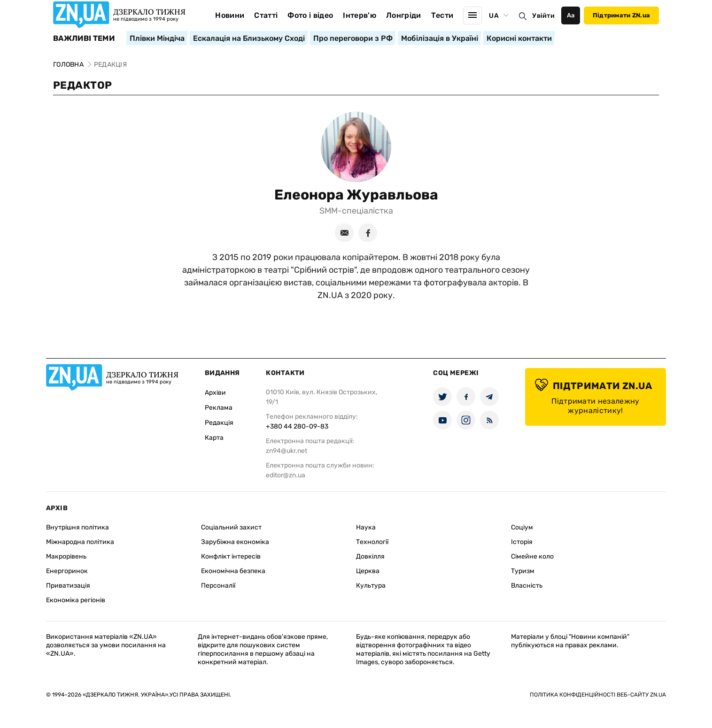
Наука (366, 527)
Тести (442, 15)
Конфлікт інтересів (231, 556)
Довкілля (370, 556)
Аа (571, 15)
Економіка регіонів (76, 600)
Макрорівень (66, 556)
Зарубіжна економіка (235, 542)
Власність (527, 586)
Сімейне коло (532, 556)
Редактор (83, 85)
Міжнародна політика (80, 542)
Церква (368, 571)
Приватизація (68, 586)
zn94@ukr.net (286, 451)
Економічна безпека (233, 571)
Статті (266, 15)
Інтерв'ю (360, 15)
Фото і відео (310, 15)
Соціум (522, 527)
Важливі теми (84, 38)
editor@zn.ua (286, 475)
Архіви (215, 393)
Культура (371, 586)
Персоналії (218, 586)
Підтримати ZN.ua (621, 15)
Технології (372, 542)
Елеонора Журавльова (356, 195)
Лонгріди (404, 15)
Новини (230, 15)
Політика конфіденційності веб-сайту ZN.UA (598, 695)
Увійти (543, 16)
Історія (522, 542)
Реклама (219, 408)
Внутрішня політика (77, 527)
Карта (214, 438)
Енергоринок (67, 571)
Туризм (523, 571)
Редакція (219, 423)
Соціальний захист (231, 527)
